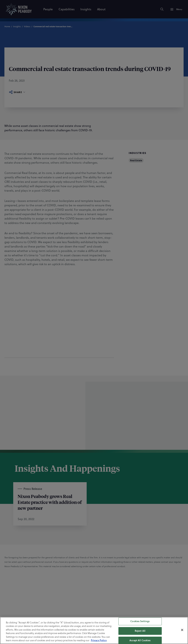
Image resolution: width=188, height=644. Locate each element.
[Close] (182, 630)
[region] (94, 630)
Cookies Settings (140, 621)
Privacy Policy (99, 640)
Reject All (140, 631)
